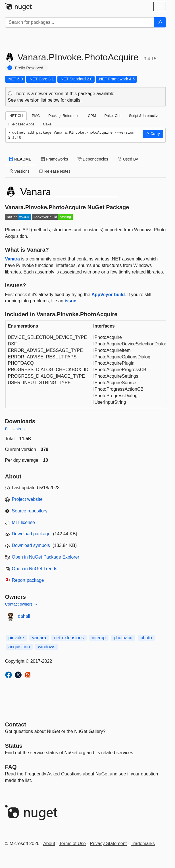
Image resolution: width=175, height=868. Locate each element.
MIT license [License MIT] (24, 522)
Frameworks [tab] (54, 159)
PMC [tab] (36, 116)
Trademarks (143, 844)
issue (70, 301)
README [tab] (20, 159)
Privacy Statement (108, 844)
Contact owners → (21, 604)
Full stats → (16, 429)
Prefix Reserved (29, 68)
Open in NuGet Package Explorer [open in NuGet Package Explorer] (46, 557)
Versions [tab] (20, 171)
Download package (31, 534)
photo (146, 638)
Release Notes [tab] (55, 171)
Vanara (13, 259)
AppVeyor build (108, 295)
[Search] (160, 22)
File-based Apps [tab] (22, 124)
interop (99, 638)
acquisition (19, 647)
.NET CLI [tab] (16, 116)
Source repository (30, 511)
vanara (39, 638)
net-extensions (69, 638)
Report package (28, 580)
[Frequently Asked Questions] (11, 767)
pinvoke (16, 638)
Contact (16, 724)
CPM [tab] (92, 116)
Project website (27, 499)
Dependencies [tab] (93, 159)
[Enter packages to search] (80, 22)
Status (14, 746)
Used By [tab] (128, 159)
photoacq (123, 638)
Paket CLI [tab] (113, 116)
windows (47, 647)
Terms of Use (72, 844)
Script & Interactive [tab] (144, 116)
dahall (24, 616)
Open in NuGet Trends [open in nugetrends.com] (35, 569)
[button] (153, 134)
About (49, 844)
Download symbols (31, 545)
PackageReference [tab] (64, 116)
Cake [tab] (47, 124)
